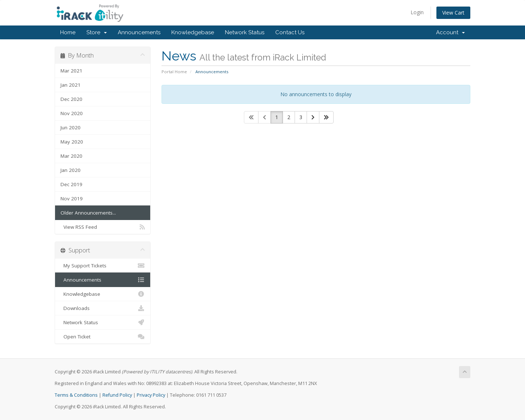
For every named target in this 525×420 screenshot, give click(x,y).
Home (68, 32)
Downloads (103, 308)
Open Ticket (103, 337)
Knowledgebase (193, 32)
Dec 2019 (71, 184)
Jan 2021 (71, 85)
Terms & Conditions (76, 395)
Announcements (139, 32)
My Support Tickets (103, 266)
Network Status (245, 32)
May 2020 (72, 142)
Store (97, 32)
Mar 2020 (71, 156)
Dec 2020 (71, 99)
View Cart (453, 13)
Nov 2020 (72, 113)
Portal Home (174, 72)
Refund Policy (117, 395)
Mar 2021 (71, 71)
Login (417, 12)
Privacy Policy (151, 395)
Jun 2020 (71, 127)
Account (450, 32)
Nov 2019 (72, 199)
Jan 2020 (71, 170)
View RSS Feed (103, 227)
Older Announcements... (88, 213)
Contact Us (290, 32)
